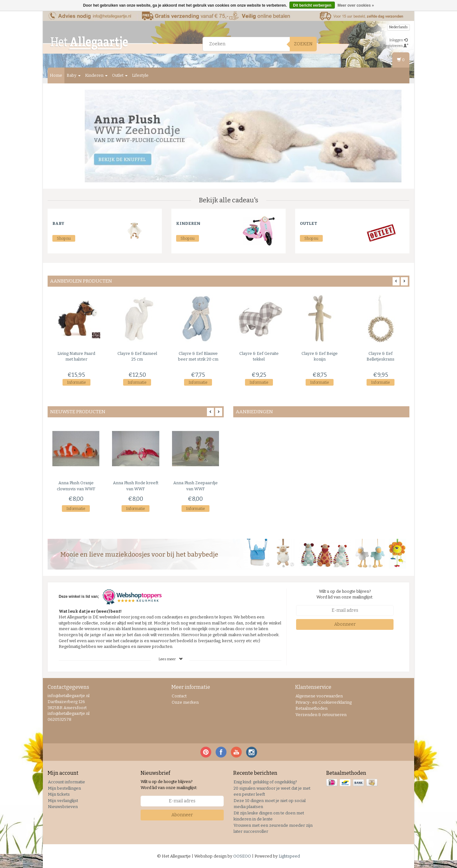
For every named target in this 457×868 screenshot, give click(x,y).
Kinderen (96, 75)
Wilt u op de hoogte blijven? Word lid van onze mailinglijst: (345, 594)
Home (56, 75)
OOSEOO (242, 856)
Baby (74, 75)
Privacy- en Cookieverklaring (324, 702)
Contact (179, 696)
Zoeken (303, 44)
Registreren (396, 46)
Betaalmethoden (311, 708)
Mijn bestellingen (64, 788)
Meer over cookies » (356, 5)
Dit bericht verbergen (312, 5)
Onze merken (185, 702)
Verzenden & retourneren (321, 715)
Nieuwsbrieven (63, 807)
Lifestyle (140, 75)
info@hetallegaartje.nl (69, 713)
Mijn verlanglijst (63, 801)
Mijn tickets (59, 794)
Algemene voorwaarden (319, 696)
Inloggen (398, 40)
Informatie (76, 382)
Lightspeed (289, 856)
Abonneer (345, 624)
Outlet (120, 75)
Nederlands (398, 27)
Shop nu (64, 238)
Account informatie (66, 782)
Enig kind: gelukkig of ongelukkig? (265, 782)
